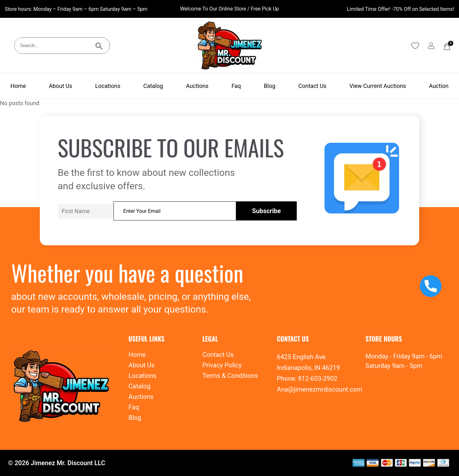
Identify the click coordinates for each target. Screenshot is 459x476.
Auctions (197, 86)
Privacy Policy (222, 365)
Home (18, 86)
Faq (236, 86)
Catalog (153, 86)
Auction (439, 86)
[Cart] (447, 47)
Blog (270, 86)
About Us (60, 86)
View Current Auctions (378, 86)
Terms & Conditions (230, 376)
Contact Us (312, 86)
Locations (108, 86)
